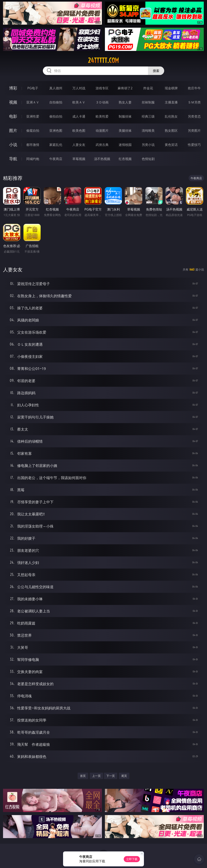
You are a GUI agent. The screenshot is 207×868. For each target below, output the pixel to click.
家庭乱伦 (56, 145)
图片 (13, 130)
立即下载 (132, 859)
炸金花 (148, 88)
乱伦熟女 (171, 116)
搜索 (156, 71)
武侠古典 (102, 145)
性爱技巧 (194, 145)
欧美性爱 (102, 116)
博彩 (13, 88)
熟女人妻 (125, 102)
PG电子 (33, 88)
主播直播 (171, 102)
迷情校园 (125, 145)
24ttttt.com (103, 60)
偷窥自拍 (33, 131)
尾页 (124, 776)
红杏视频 (125, 159)
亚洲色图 (56, 131)
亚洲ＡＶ (33, 102)
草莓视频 (79, 159)
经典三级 (148, 116)
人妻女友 (79, 145)
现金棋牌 (171, 88)
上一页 (96, 776)
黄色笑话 (171, 145)
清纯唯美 (148, 131)
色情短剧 (148, 159)
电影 (13, 116)
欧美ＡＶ (79, 102)
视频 (13, 102)
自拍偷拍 (56, 102)
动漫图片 (102, 131)
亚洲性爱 (33, 116)
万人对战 (79, 88)
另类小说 (148, 145)
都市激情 (33, 145)
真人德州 (56, 88)
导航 (13, 159)
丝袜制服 (148, 102)
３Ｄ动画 (102, 102)
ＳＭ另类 (194, 102)
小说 (13, 145)
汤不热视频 (102, 159)
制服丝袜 (125, 116)
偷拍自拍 (56, 116)
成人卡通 (79, 116)
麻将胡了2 (125, 88)
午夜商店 (56, 159)
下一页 (111, 776)
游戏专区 (102, 88)
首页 (83, 776)
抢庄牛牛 (194, 88)
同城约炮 (33, 159)
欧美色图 (79, 131)
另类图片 (194, 131)
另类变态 (194, 116)
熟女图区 (171, 131)
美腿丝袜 (125, 131)
